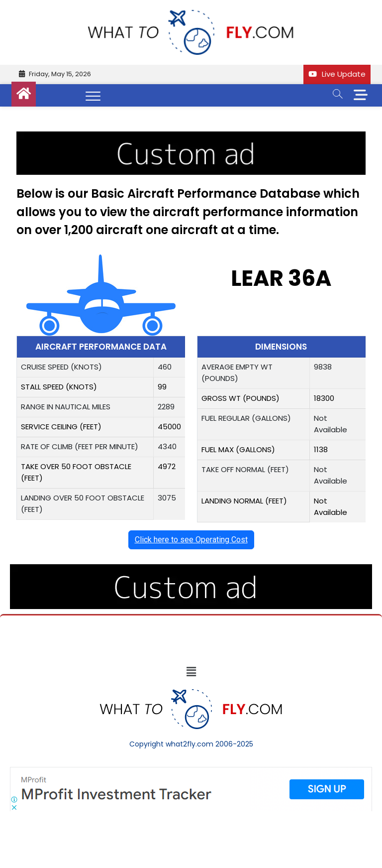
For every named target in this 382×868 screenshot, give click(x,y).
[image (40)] (191, 137)
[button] (191, 672)
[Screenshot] (191, 772)
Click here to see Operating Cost (191, 540)
